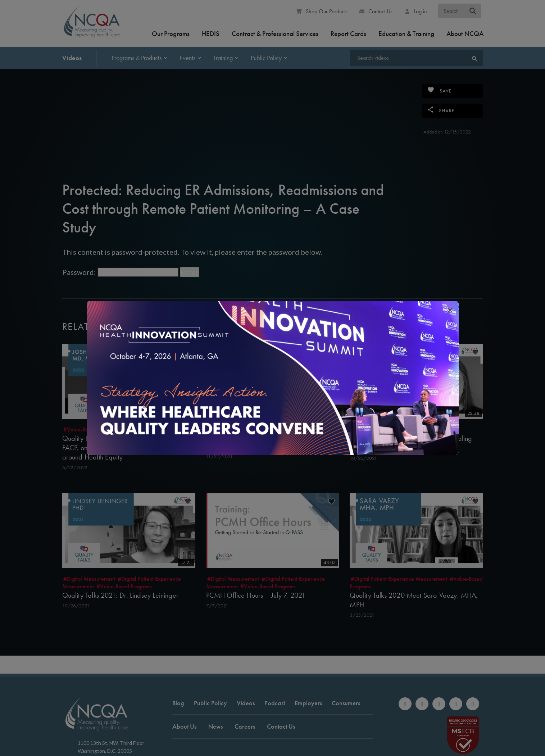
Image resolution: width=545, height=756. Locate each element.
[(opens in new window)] (273, 378)
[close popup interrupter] (450, 310)
